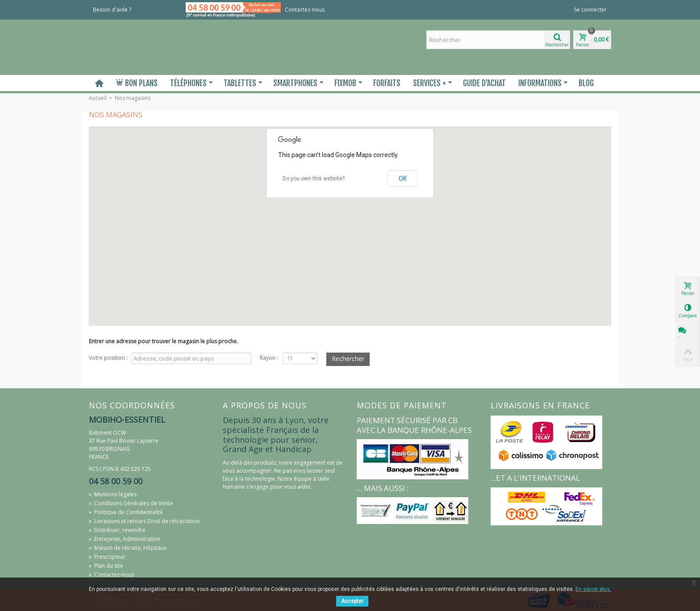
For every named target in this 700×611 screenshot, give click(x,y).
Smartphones (298, 83)
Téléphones (192, 83)
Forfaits (387, 83)
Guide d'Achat (484, 83)
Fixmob (348, 83)
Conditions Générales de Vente (131, 503)
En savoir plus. (593, 589)
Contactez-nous (305, 10)
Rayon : (269, 358)
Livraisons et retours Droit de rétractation (144, 521)
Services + (433, 83)
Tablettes (243, 83)
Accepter (352, 601)
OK (403, 179)
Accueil (98, 98)
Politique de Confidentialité (126, 512)
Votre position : (108, 358)
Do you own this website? (314, 179)
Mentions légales (113, 494)
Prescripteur (107, 557)
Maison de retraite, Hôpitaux (128, 548)
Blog (586, 83)
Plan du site (106, 566)
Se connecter (590, 10)
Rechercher (348, 359)
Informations (543, 83)
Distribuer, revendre (117, 530)
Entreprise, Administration (125, 539)
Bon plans (137, 83)
